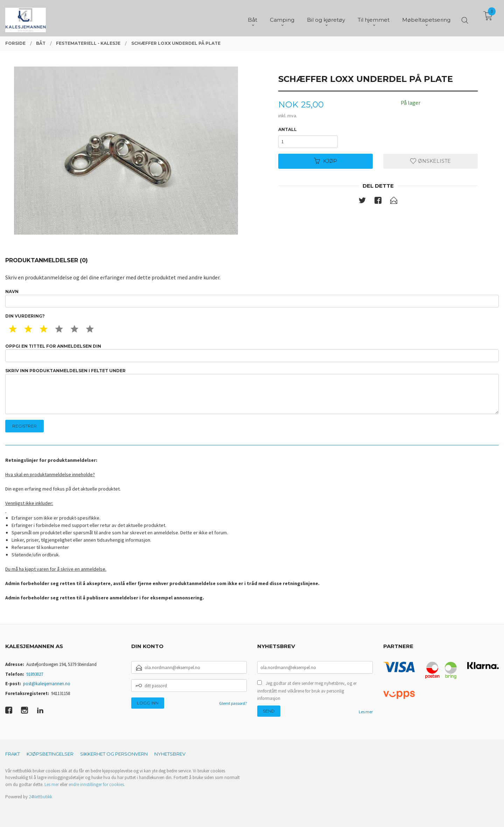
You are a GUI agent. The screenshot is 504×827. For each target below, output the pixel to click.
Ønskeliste (430, 161)
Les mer (366, 712)
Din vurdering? (25, 316)
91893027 (35, 674)
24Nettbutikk (40, 797)
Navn (252, 298)
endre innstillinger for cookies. (97, 784)
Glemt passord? (233, 703)
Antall (288, 129)
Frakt (13, 754)
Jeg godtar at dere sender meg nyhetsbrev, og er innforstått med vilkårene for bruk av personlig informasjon (307, 691)
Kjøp (325, 161)
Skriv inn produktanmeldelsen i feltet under (252, 391)
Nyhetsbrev (170, 754)
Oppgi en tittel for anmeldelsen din (252, 353)
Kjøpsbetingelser (50, 754)
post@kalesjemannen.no (47, 684)
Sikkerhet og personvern (114, 754)
